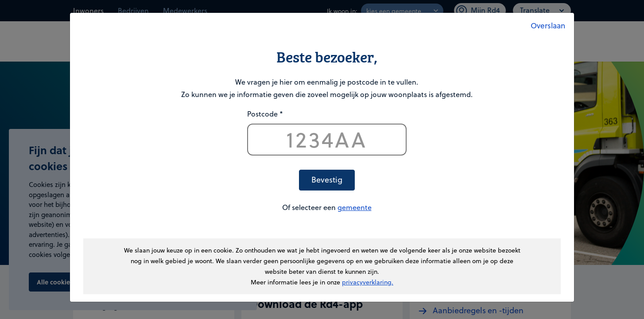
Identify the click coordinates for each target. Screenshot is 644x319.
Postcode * (265, 114)
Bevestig (327, 179)
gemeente (355, 207)
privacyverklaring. (368, 282)
